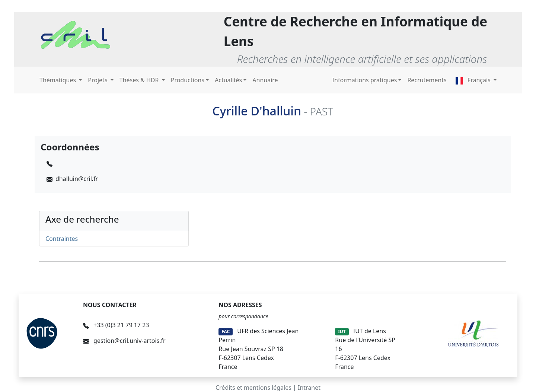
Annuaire (265, 80)
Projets (98, 80)
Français (474, 80)
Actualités (228, 80)
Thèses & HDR (140, 80)
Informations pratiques (365, 80)
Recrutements (427, 80)
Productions (188, 80)
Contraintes (62, 239)
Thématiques (58, 80)
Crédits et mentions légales (253, 388)
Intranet (309, 388)
